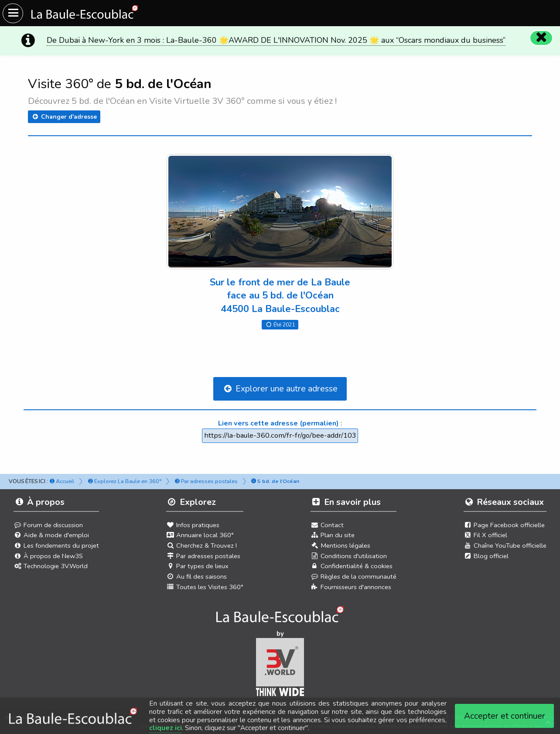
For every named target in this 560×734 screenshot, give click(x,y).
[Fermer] (541, 38)
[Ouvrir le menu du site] (13, 13)
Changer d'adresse (64, 117)
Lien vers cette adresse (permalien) (278, 423)
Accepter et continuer (505, 716)
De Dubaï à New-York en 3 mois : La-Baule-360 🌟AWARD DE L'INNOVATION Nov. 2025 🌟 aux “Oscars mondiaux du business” (276, 40)
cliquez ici (166, 728)
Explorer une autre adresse (280, 389)
